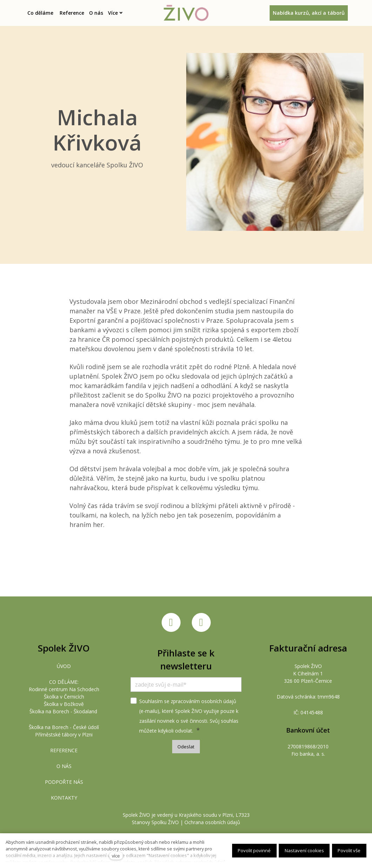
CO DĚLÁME (63, 682)
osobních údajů (219, 701)
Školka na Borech (49, 711)
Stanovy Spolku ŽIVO (155, 822)
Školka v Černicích (64, 697)
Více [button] (119, 13)
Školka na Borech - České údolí (64, 727)
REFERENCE (64, 750)
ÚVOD (64, 666)
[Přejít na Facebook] (171, 623)
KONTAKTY (64, 798)
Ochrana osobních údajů (212, 822)
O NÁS (64, 766)
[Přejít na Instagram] (201, 623)
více (116, 856)
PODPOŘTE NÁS (64, 782)
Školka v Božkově (64, 704)
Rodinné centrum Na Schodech (64, 689)
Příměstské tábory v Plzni (64, 735)
